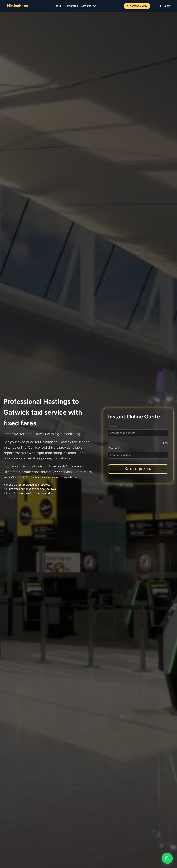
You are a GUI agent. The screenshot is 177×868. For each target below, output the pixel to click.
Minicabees (17, 6)
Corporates (71, 6)
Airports (88, 6)
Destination (115, 448)
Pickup (112, 426)
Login (165, 6)
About (57, 6)
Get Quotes (138, 469)
